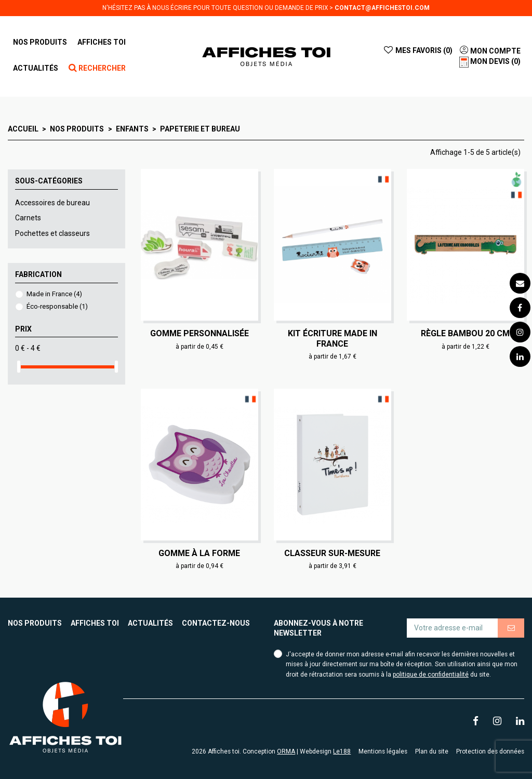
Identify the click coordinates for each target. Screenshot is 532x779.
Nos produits (35, 623)
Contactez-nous (216, 623)
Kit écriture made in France (332, 338)
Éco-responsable (57, 306)
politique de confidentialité (431, 675)
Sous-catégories (49, 181)
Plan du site (432, 751)
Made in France (54, 294)
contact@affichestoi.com (382, 8)
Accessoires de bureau (52, 203)
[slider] (19, 367)
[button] (102, 42)
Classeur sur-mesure (332, 553)
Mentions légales (383, 751)
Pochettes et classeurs (52, 233)
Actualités (150, 623)
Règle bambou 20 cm (465, 333)
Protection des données (490, 751)
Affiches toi (95, 623)
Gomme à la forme (199, 553)
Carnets (28, 218)
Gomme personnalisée (199, 333)
